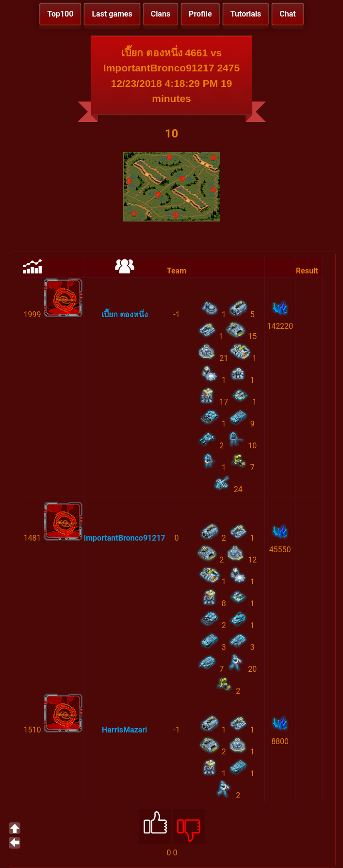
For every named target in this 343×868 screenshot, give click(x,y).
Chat (287, 14)
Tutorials (246, 14)
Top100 (60, 14)
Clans (161, 14)
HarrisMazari (124, 730)
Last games (112, 14)
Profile (200, 14)
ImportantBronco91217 (125, 538)
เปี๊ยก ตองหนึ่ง (125, 315)
